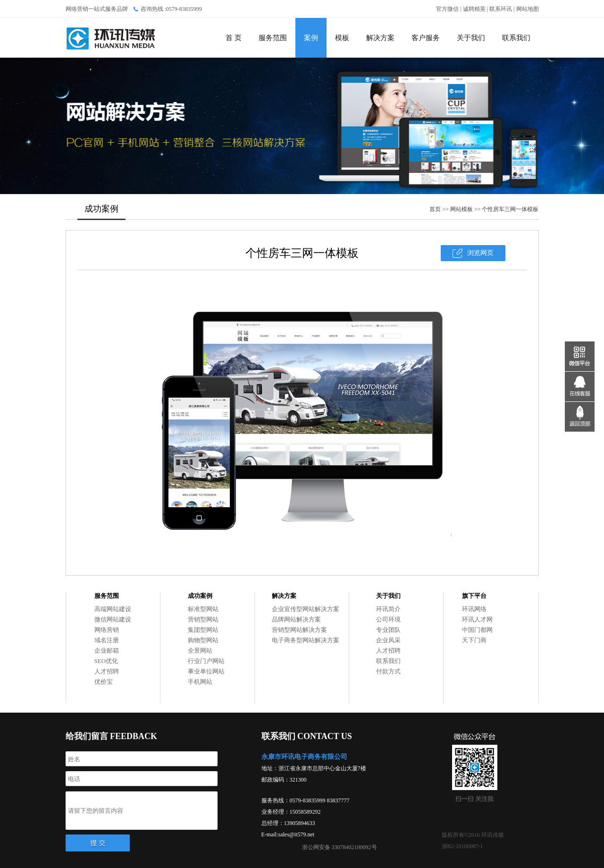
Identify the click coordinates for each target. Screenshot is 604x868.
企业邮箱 (107, 651)
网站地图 (528, 9)
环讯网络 (474, 609)
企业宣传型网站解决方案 (306, 609)
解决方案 (380, 38)
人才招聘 (107, 671)
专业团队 (388, 630)
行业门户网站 (206, 661)
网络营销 (107, 630)
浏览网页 (480, 253)
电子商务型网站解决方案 (306, 640)
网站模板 (461, 209)
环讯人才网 (477, 619)
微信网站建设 (113, 619)
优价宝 (104, 682)
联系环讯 (501, 9)
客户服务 (426, 38)
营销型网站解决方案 (299, 630)
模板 (342, 38)
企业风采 (388, 640)
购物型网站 (203, 640)
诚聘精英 (474, 9)
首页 (435, 209)
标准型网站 (203, 609)
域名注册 (107, 640)
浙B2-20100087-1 (462, 846)
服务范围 (273, 38)
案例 (311, 38)
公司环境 (388, 619)
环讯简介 (388, 609)
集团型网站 (203, 630)
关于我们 (471, 38)
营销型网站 (203, 619)
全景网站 (200, 651)
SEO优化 (106, 661)
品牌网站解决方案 (296, 619)
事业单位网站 (206, 671)
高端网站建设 (113, 609)
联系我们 (516, 38)
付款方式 (388, 671)
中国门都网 (477, 630)
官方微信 (447, 9)
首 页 (234, 38)
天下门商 (474, 640)
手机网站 (200, 682)
